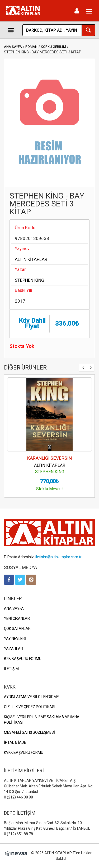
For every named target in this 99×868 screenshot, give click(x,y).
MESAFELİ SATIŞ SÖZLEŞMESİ (29, 732)
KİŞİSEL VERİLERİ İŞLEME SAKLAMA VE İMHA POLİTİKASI (42, 720)
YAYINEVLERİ (15, 639)
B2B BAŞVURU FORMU (23, 659)
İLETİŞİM (11, 669)
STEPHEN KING (30, 280)
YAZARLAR (13, 649)
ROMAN (31, 47)
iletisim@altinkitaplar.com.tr (58, 557)
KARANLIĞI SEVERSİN (49, 458)
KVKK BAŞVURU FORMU (24, 752)
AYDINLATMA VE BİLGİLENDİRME (31, 697)
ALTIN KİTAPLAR (31, 259)
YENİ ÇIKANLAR (17, 618)
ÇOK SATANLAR (17, 629)
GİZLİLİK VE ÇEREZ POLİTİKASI (30, 707)
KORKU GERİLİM (53, 47)
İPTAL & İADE (15, 742)
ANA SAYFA (13, 47)
